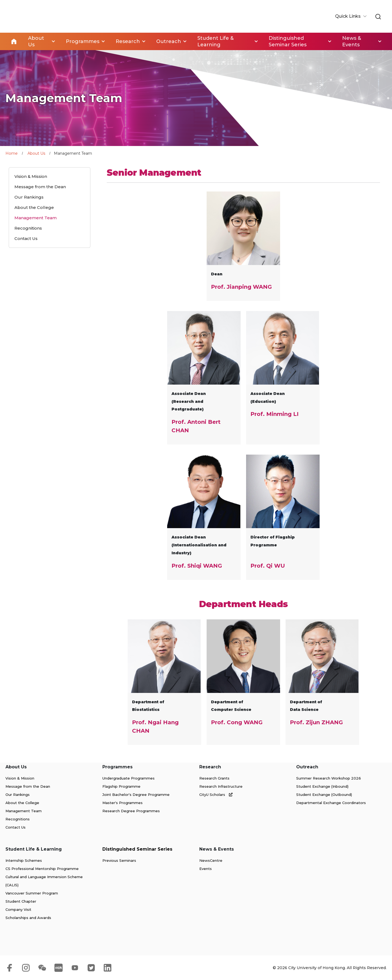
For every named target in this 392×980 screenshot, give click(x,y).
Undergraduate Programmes (128, 778)
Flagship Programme (121, 786)
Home (14, 41)
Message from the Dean (28, 786)
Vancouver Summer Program (32, 893)
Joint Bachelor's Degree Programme (136, 795)
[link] (378, 17)
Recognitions (18, 819)
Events (206, 869)
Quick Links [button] (348, 16)
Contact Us (16, 827)
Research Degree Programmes (131, 811)
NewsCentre (211, 860)
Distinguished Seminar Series (137, 849)
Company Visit (18, 909)
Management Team (24, 811)
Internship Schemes (24, 860)
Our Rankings (18, 795)
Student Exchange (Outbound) (324, 795)
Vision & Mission (20, 778)
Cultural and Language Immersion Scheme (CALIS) (44, 881)
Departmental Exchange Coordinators (331, 803)
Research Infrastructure (221, 786)
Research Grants (214, 778)
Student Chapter (21, 901)
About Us (36, 153)
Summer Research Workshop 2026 (329, 778)
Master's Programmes (122, 803)
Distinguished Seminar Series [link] (288, 41)
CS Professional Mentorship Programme (42, 869)
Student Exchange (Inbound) (322, 786)
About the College (22, 803)
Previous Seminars (119, 860)
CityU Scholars (216, 795)
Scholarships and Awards (28, 918)
